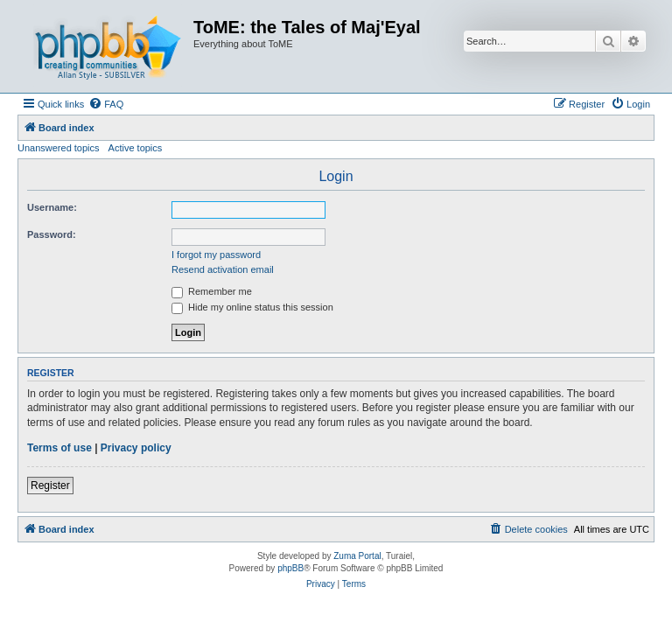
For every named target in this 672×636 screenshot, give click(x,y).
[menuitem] (106, 104)
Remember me (212, 291)
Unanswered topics (59, 148)
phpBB (290, 568)
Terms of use (59, 448)
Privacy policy (136, 448)
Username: (52, 207)
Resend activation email (223, 269)
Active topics (136, 148)
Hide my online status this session (252, 307)
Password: (52, 234)
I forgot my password (216, 255)
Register (50, 486)
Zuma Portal (357, 556)
